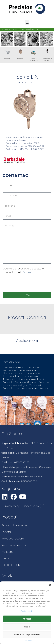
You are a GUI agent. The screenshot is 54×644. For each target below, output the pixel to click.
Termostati (25, 29)
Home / (5, 29)
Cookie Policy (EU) (33, 506)
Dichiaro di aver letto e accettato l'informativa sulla (23, 270)
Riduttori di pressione (14, 525)
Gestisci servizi (27, 611)
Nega (27, 627)
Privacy (27, 272)
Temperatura (14, 29)
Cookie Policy (27, 640)
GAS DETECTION (11, 565)
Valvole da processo (14, 545)
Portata (6, 532)
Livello (5, 558)
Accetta (27, 619)
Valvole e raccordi (13, 539)
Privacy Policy (11, 506)
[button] (50, 585)
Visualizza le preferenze (27, 635)
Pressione (7, 552)
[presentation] (24, 283)
